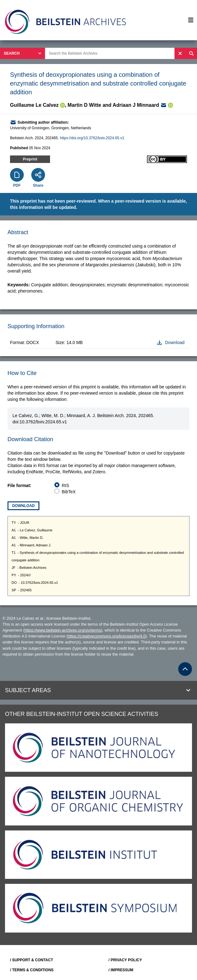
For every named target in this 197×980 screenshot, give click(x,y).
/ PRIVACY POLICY (125, 960)
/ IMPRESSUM (121, 970)
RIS (66, 485)
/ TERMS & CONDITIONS (32, 970)
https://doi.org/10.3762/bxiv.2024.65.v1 (92, 138)
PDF (17, 185)
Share (38, 185)
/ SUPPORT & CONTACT (32, 960)
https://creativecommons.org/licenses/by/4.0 (106, 636)
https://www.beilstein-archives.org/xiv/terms (63, 630)
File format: (19, 485)
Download (23, 506)
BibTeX (69, 492)
